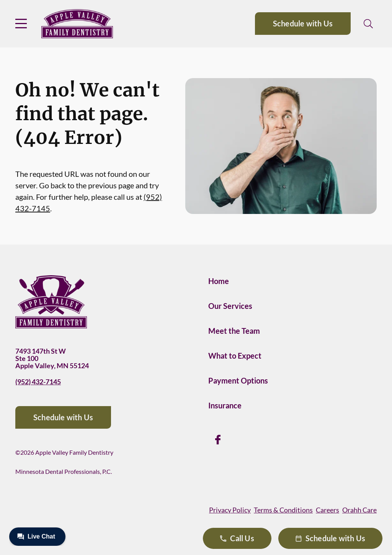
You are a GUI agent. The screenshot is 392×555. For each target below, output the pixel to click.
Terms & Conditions (283, 510)
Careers (327, 510)
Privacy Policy (230, 510)
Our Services (230, 306)
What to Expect (235, 356)
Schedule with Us (303, 23)
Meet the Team (234, 331)
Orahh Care (359, 510)
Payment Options (238, 380)
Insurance (225, 405)
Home (219, 281)
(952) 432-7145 (38, 382)
